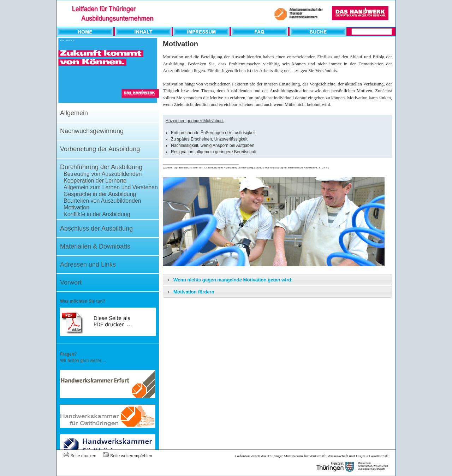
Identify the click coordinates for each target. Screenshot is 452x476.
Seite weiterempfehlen (128, 456)
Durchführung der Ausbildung (101, 167)
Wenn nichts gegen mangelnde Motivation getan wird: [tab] (229, 280)
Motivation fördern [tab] (190, 292)
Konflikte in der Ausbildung (97, 214)
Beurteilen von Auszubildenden (102, 201)
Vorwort (71, 282)
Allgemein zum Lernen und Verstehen (111, 187)
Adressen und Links (88, 264)
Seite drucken (80, 456)
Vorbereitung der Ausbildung (100, 149)
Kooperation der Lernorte (95, 181)
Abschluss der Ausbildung (96, 228)
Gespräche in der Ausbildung (100, 194)
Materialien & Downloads (95, 246)
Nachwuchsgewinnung (92, 131)
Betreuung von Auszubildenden (103, 174)
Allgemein (74, 113)
